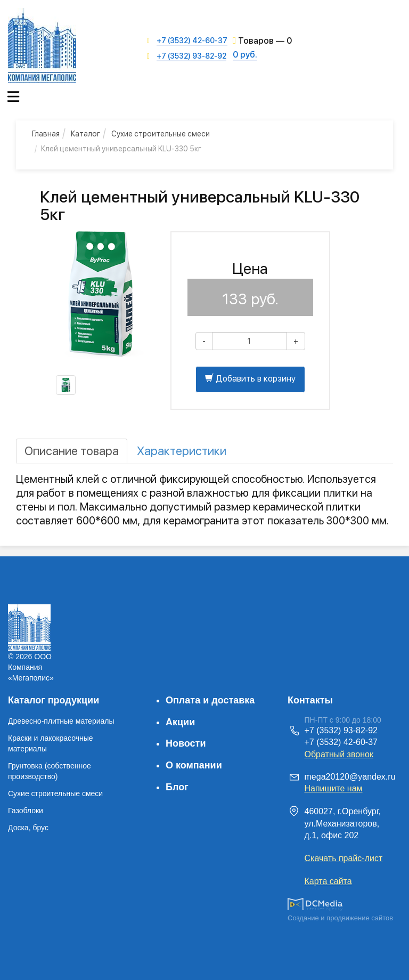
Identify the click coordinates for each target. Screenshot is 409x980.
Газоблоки (26, 811)
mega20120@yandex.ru (350, 777)
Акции (180, 722)
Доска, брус (28, 828)
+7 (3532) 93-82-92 (191, 56)
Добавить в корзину (250, 379)
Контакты (310, 700)
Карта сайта (328, 881)
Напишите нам (334, 788)
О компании (194, 765)
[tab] (72, 451)
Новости (186, 743)
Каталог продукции (54, 700)
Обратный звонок (339, 754)
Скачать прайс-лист (344, 858)
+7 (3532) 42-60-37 (192, 41)
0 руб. (245, 55)
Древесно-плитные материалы (61, 721)
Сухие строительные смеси (55, 793)
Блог (177, 787)
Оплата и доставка (210, 700)
